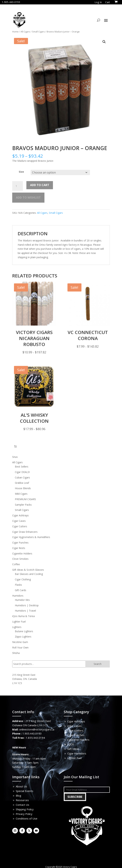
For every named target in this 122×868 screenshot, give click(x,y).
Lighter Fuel (74, 758)
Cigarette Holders (78, 740)
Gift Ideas (73, 749)
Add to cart (40, 185)
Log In (98, 2)
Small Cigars (38, 32)
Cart (108, 2)
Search (98, 664)
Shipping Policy (25, 809)
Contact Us (22, 805)
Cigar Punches (76, 735)
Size (21, 172)
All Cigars (25, 32)
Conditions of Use (27, 818)
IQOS (71, 744)
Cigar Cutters (75, 730)
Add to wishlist (28, 198)
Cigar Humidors (77, 753)
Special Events (25, 791)
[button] (104, 42)
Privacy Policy (24, 814)
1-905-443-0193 (11, 2)
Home (15, 32)
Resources (22, 800)
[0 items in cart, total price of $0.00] (15, 446)
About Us (21, 786)
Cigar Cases (74, 726)
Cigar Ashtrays (76, 721)
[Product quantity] (18, 186)
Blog (19, 796)
